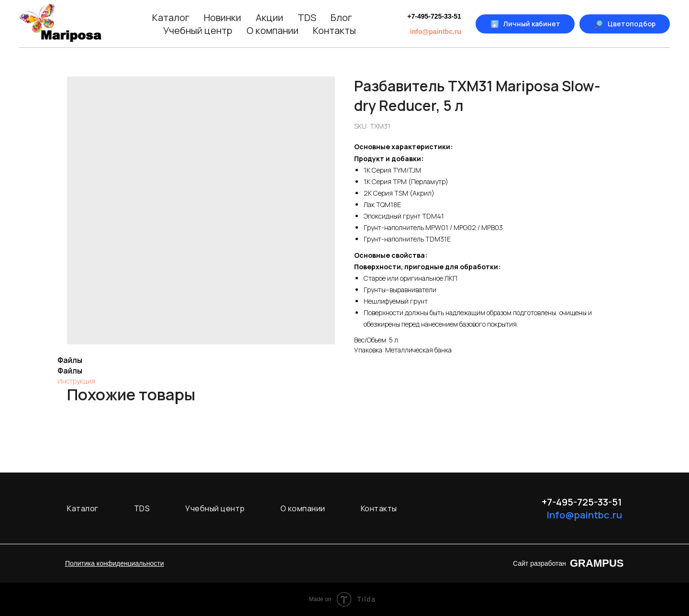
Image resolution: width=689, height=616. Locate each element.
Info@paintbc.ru (584, 515)
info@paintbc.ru (436, 32)
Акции (269, 17)
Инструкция (76, 381)
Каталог (171, 17)
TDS (307, 17)
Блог (341, 17)
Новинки (222, 17)
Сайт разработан (539, 563)
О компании (272, 30)
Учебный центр (198, 30)
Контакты (334, 30)
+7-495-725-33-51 (434, 16)
